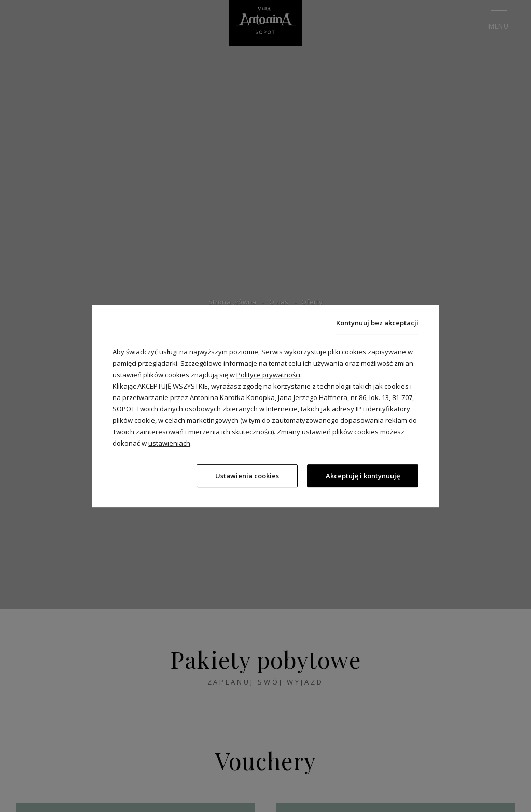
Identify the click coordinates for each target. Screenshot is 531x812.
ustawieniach (169, 442)
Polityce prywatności (268, 374)
